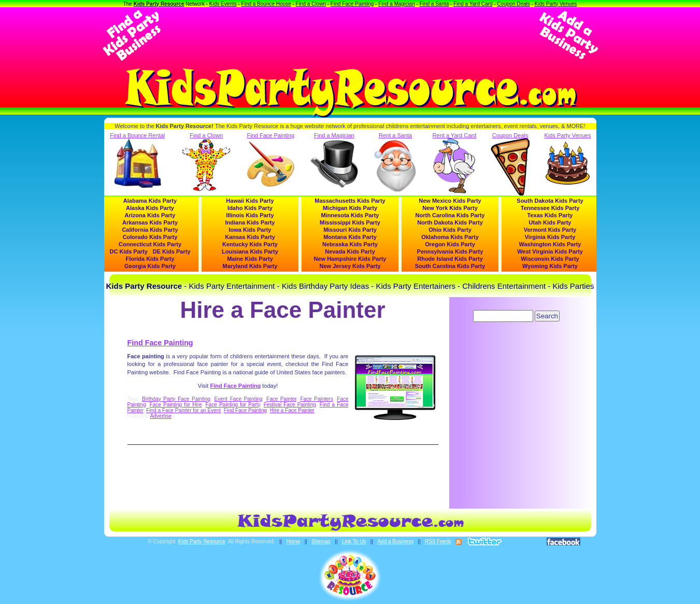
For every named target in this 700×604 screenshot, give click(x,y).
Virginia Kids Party (550, 237)
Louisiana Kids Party (250, 251)
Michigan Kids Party (350, 208)
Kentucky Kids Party (250, 244)
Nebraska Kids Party (350, 244)
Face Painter (281, 399)
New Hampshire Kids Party (350, 259)
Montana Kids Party (350, 237)
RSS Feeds (438, 542)
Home (294, 542)
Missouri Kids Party (350, 230)
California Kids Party (150, 230)
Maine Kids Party (250, 259)
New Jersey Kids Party (350, 266)
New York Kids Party (450, 208)
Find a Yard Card (473, 4)
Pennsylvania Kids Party (450, 251)
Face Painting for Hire (176, 405)
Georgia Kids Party (150, 266)
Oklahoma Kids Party (450, 237)
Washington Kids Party (550, 244)
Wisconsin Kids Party (550, 259)
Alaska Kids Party (150, 208)
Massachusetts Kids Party (350, 201)
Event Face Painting (239, 399)
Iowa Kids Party (250, 230)
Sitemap (321, 542)
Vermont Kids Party (550, 230)
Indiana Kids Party (250, 222)
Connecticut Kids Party (150, 244)
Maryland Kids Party (250, 266)
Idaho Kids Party (250, 208)
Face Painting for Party (233, 405)
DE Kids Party (172, 251)
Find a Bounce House (266, 4)
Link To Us (354, 542)
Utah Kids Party (550, 222)
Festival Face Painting (290, 405)
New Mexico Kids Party (450, 201)
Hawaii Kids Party (250, 201)
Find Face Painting (352, 4)
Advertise (161, 416)
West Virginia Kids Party (550, 251)
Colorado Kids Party (150, 237)
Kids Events (223, 4)
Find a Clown (311, 4)
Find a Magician (397, 4)
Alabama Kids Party (150, 201)
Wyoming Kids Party (550, 266)
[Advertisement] (350, 35)
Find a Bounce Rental (137, 160)
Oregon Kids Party (450, 244)
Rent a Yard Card (455, 163)
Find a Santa (434, 4)
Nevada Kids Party (350, 251)
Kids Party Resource (159, 4)
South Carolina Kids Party (450, 266)
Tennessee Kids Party (550, 208)
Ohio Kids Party (450, 230)
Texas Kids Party (550, 215)
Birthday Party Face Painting (176, 399)
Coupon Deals (513, 4)
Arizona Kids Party (150, 215)
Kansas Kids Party (250, 237)
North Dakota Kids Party (450, 222)
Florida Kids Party (150, 259)
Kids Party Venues (556, 4)
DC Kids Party (129, 251)
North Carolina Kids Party (450, 215)
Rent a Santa (396, 163)
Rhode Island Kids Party (450, 259)
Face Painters (317, 399)
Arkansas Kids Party (150, 222)
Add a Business (395, 542)
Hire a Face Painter (292, 410)
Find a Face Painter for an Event (183, 410)
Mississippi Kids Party (350, 222)
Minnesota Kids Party (350, 215)
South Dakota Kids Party (550, 201)
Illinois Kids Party (250, 215)
